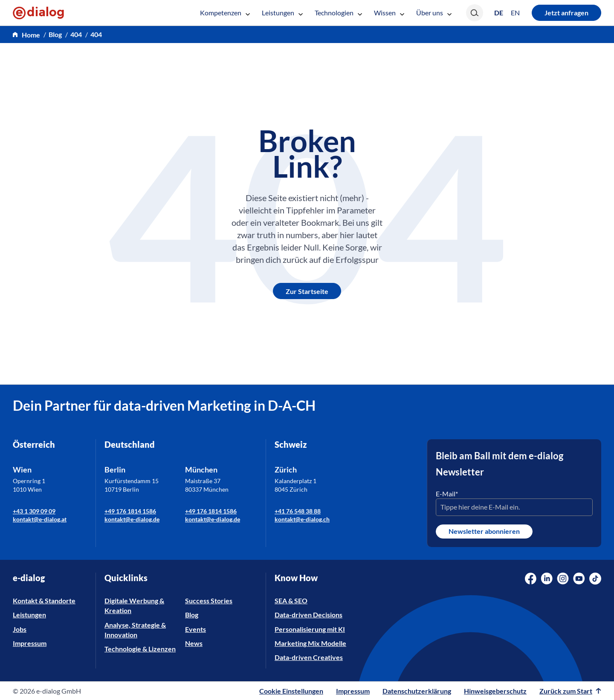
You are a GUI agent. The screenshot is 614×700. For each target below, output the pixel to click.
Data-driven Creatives (309, 657)
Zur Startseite (307, 291)
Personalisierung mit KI (310, 629)
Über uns (434, 13)
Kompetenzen (225, 13)
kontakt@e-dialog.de (132, 519)
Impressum (30, 643)
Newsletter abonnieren (484, 531)
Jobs (20, 629)
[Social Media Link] (531, 579)
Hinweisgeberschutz (495, 691)
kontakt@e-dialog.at (40, 519)
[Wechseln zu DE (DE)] (499, 13)
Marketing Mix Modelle (310, 643)
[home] (26, 35)
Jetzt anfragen (566, 13)
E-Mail (447, 494)
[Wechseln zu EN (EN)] (515, 13)
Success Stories (209, 601)
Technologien (338, 13)
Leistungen (282, 13)
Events (195, 629)
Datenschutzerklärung (417, 691)
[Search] (475, 13)
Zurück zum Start (570, 691)
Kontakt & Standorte (44, 601)
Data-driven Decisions (308, 615)
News (194, 643)
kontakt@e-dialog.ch (302, 519)
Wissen (389, 13)
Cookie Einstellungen (291, 691)
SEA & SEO (291, 601)
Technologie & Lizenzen (140, 649)
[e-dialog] (38, 13)
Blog (192, 615)
